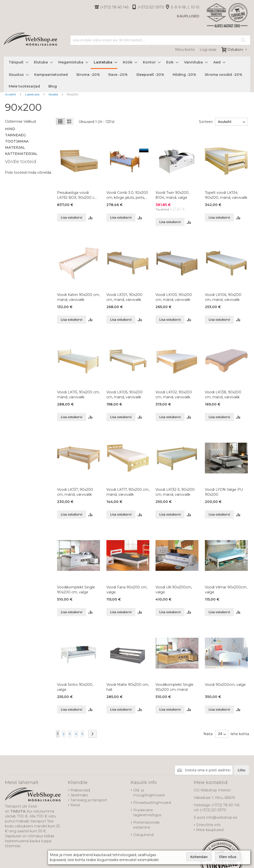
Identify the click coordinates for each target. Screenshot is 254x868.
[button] (90, 217)
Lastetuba (33, 94)
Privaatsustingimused (152, 803)
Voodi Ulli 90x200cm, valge (174, 590)
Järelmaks (79, 795)
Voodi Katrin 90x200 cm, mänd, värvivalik (78, 297)
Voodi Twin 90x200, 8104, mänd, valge (172, 195)
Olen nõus (228, 857)
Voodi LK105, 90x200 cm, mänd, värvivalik (125, 395)
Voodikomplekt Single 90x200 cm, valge (76, 590)
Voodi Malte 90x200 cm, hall (128, 687)
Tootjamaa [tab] (17, 141)
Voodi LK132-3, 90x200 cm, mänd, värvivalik (175, 492)
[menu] (127, 74)
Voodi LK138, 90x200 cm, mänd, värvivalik (223, 395)
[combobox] (160, 40)
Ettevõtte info (208, 825)
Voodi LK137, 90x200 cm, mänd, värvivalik (75, 492)
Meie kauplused (210, 830)
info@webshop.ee (222, 817)
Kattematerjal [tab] (21, 154)
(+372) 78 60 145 (114, 7)
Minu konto (185, 50)
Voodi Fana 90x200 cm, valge (127, 590)
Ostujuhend (143, 835)
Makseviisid (80, 790)
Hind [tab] (10, 129)
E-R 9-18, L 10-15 (185, 7)
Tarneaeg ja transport (89, 800)
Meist (75, 805)
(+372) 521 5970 (151, 7)
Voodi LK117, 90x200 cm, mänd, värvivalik (128, 492)
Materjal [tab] (15, 147)
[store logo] (30, 45)
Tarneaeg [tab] (15, 135)
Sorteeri (206, 122)
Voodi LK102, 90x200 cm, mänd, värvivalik (174, 395)
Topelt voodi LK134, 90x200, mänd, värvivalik (226, 195)
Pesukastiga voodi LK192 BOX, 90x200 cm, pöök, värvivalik (78, 195)
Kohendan (199, 857)
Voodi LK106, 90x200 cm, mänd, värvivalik (223, 297)
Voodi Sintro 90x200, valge (75, 687)
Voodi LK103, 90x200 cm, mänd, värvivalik (174, 297)
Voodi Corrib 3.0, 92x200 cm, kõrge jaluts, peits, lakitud (127, 195)
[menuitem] (17, 62)
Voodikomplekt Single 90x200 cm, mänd (175, 687)
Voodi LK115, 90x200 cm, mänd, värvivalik (78, 395)
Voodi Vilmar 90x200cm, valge (226, 590)
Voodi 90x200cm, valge (225, 685)
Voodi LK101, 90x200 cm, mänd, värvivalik (124, 297)
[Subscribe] (241, 770)
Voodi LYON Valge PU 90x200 (224, 492)
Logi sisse (208, 50)
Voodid (53, 94)
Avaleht (11, 94)
